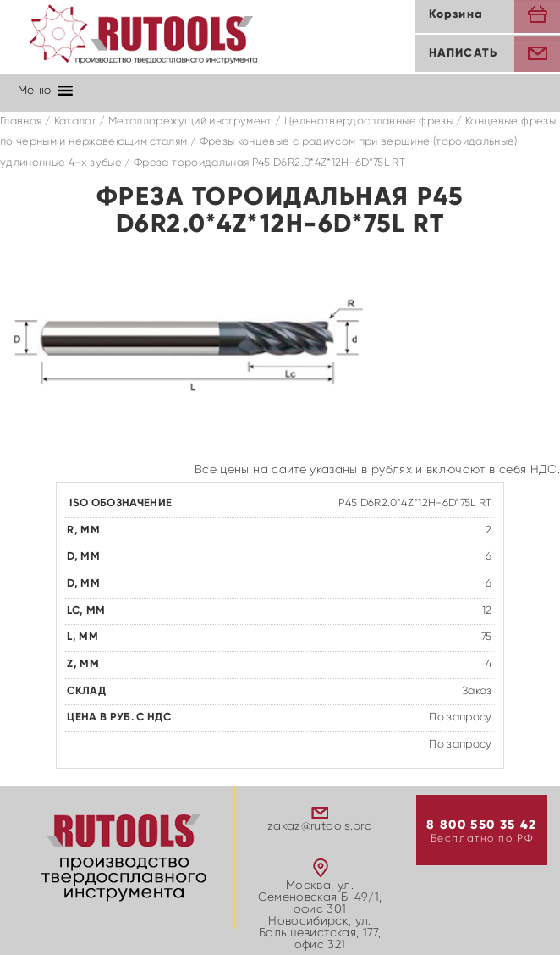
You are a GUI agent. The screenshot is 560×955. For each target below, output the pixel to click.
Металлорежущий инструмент (190, 121)
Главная (21, 121)
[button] (34, 91)
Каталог (75, 121)
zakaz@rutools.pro (320, 826)
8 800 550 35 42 (481, 825)
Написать (463, 53)
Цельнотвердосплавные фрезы (369, 121)
